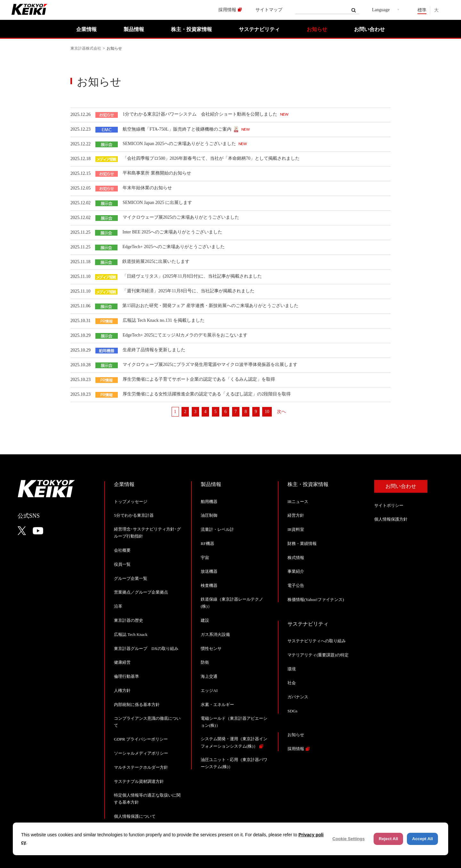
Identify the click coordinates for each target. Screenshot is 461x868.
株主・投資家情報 (191, 29)
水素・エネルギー (217, 705)
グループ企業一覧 (131, 578)
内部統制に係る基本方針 (137, 705)
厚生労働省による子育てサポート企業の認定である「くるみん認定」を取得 (199, 379)
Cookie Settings (348, 839)
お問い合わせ (369, 29)
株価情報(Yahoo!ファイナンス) (316, 600)
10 (267, 412)
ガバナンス (298, 697)
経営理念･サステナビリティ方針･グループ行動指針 (147, 533)
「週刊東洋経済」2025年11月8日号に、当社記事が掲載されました (188, 291)
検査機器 (209, 585)
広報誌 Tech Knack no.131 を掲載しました (164, 320)
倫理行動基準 (126, 676)
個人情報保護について (135, 816)
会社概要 (122, 550)
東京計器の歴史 (129, 620)
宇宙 (205, 558)
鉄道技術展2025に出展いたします (156, 261)
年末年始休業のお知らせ (147, 188)
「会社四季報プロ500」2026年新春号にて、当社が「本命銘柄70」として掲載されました (211, 158)
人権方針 (122, 690)
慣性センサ (211, 649)
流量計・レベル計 (217, 529)
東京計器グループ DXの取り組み (146, 649)
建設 (205, 620)
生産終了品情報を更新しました (154, 350)
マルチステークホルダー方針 (141, 767)
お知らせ (317, 29)
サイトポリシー (389, 505)
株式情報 (296, 558)
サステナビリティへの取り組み (317, 641)
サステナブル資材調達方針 (139, 781)
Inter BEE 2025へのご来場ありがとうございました (172, 232)
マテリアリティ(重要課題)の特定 (318, 655)
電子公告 (296, 585)
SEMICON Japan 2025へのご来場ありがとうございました (180, 144)
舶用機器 (209, 502)
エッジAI (209, 690)
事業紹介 (296, 571)
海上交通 (209, 676)
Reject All (388, 839)
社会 (292, 683)
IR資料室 (296, 529)
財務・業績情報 (302, 544)
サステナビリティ (259, 29)
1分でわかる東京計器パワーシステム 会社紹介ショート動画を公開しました (201, 114)
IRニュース (298, 502)
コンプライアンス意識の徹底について (147, 722)
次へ (281, 412)
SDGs (292, 711)
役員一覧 (122, 564)
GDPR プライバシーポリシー (141, 739)
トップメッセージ (131, 502)
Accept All (422, 839)
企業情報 (86, 29)
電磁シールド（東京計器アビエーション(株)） (234, 722)
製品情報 (134, 29)
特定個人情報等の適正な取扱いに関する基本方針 (147, 799)
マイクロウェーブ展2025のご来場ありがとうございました (181, 217)
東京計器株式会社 (86, 48)
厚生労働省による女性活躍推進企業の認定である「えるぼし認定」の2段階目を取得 (207, 394)
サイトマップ (269, 10)
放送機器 (209, 571)
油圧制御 (209, 515)
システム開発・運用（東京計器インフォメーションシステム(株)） (234, 742)
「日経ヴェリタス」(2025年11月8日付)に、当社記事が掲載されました (192, 276)
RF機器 (207, 544)
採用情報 (227, 10)
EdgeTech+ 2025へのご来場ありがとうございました (173, 247)
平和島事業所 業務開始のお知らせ (157, 173)
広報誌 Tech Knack (131, 634)
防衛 (205, 662)
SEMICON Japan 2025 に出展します (157, 203)
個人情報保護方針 (391, 519)
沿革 (118, 606)
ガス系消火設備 (215, 634)
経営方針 (296, 515)
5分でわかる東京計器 (134, 515)
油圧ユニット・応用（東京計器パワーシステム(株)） (234, 763)
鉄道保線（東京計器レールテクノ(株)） (232, 603)
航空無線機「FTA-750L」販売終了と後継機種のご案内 (177, 129)
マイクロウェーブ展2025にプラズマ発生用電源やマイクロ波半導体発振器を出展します (210, 365)
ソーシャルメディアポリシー (141, 753)
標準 (422, 10)
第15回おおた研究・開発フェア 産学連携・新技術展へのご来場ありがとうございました (210, 306)
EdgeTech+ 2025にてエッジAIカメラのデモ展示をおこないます (185, 335)
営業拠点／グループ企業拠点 (141, 592)
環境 (292, 669)
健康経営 (122, 662)
